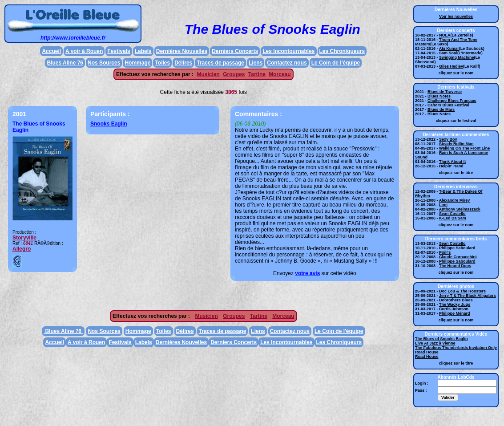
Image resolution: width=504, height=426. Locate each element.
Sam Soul (448, 53)
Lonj (443, 205)
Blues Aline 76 (65, 63)
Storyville (24, 238)
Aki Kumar (449, 49)
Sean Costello (452, 214)
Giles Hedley (451, 66)
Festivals (119, 51)
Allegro (22, 249)
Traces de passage (220, 63)
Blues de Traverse (445, 92)
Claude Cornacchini (458, 257)
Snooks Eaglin (109, 124)
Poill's (445, 252)
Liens (256, 63)
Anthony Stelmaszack (460, 209)
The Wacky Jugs (455, 304)
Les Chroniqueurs (342, 51)
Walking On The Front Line (464, 148)
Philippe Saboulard (457, 248)
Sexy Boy (448, 139)
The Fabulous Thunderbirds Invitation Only (456, 348)
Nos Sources (104, 63)
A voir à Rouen (84, 51)
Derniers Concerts (235, 51)
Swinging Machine (457, 57)
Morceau (280, 74)
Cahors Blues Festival (448, 105)
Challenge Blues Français (452, 101)
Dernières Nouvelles (182, 51)
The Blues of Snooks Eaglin (442, 339)
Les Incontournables (288, 51)
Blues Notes (439, 96)
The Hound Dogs (455, 266)
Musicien (208, 74)
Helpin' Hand (451, 166)
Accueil (51, 51)
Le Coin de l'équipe (336, 63)
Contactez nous (287, 63)
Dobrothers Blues (456, 300)
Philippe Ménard (455, 313)
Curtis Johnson (454, 309)
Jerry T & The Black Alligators (468, 296)
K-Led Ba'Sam (453, 218)
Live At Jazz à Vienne (435, 343)
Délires (183, 63)
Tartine (257, 74)
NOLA (445, 35)
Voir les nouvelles (456, 16)
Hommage (137, 63)
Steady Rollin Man (456, 144)
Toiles (162, 63)
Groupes (234, 74)
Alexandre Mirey (455, 200)
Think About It (452, 162)
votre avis (307, 273)
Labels (143, 51)
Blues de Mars (441, 110)
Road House (427, 352)
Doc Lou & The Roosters (462, 291)
